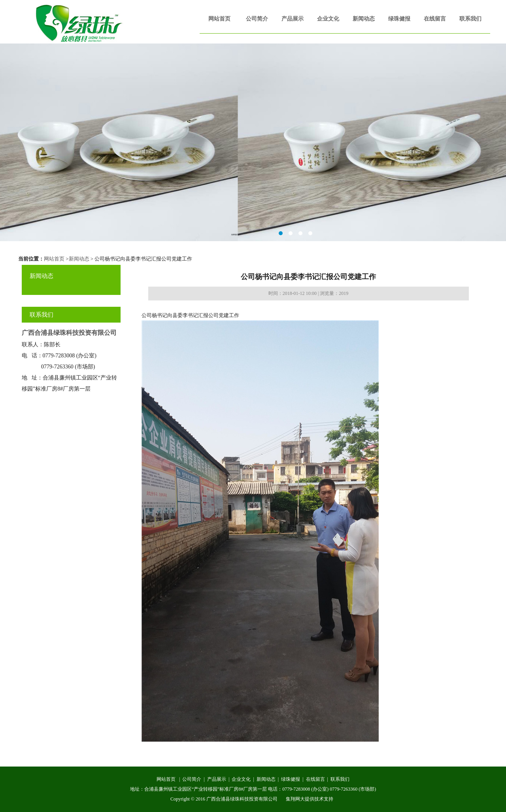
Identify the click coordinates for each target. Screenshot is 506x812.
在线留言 (435, 19)
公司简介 (257, 19)
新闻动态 (364, 19)
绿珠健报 (399, 19)
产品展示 (293, 19)
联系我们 (470, 19)
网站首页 (219, 19)
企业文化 (328, 19)
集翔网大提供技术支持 (310, 799)
